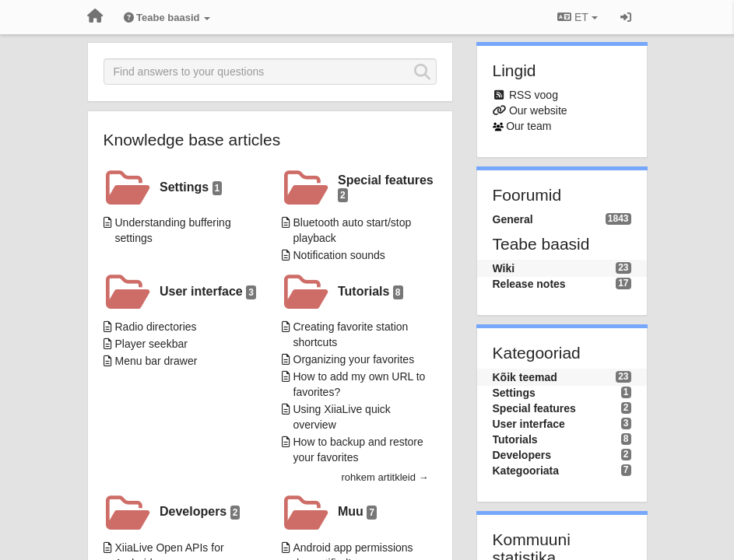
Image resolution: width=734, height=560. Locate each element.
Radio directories (156, 327)
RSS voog (534, 95)
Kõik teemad (525, 377)
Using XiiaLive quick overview (342, 417)
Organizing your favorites (354, 359)
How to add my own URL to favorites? (360, 384)
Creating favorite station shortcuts (351, 334)
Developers (200, 512)
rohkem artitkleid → (385, 477)
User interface (208, 292)
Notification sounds (339, 255)
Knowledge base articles (192, 140)
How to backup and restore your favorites (358, 450)
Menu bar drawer (156, 361)
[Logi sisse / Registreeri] (626, 17)
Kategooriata (526, 471)
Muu (357, 512)
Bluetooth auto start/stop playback (353, 230)
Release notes (529, 284)
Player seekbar (151, 344)
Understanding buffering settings (173, 230)
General (513, 219)
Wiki (504, 268)
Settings (191, 188)
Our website (538, 110)
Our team (529, 126)
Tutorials (371, 292)
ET (577, 17)
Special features (386, 188)
